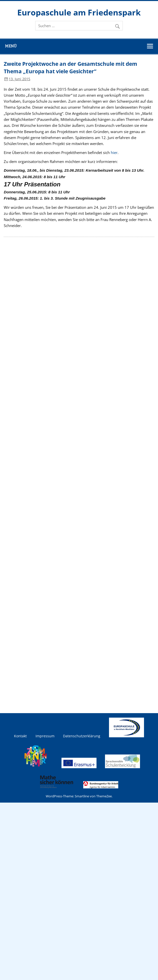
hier (114, 152)
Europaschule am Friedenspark (79, 12)
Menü (11, 46)
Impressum (45, 736)
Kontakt (20, 736)
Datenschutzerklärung (82, 736)
